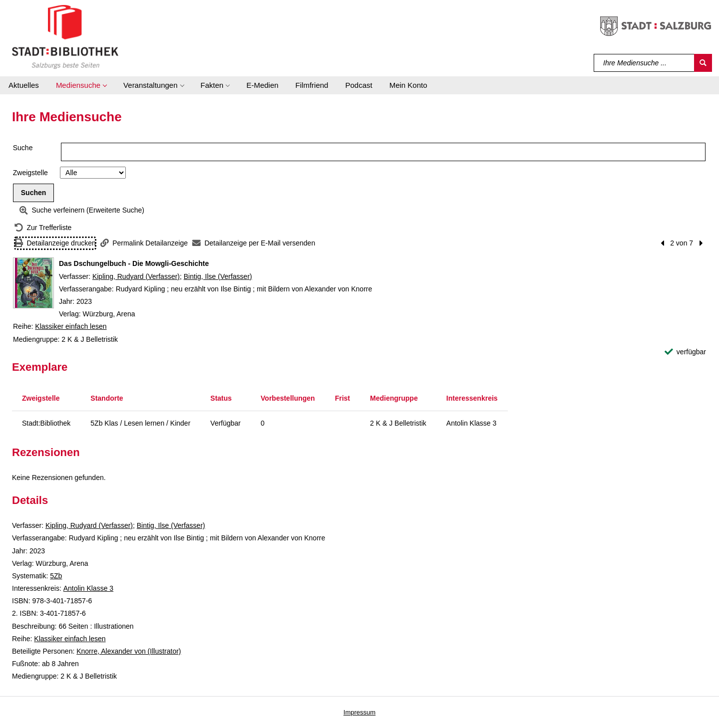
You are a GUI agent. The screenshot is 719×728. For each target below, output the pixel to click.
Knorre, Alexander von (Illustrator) (129, 651)
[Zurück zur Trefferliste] (43, 228)
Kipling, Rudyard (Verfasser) (136, 276)
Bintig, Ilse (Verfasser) (218, 276)
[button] (81, 85)
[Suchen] (703, 63)
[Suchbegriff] (644, 63)
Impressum (359, 712)
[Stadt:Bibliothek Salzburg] (65, 36)
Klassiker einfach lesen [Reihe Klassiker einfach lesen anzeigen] (71, 326)
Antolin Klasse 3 (88, 588)
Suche (23, 148)
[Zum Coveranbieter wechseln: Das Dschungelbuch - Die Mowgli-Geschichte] (33, 283)
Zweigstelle (30, 173)
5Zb (56, 576)
